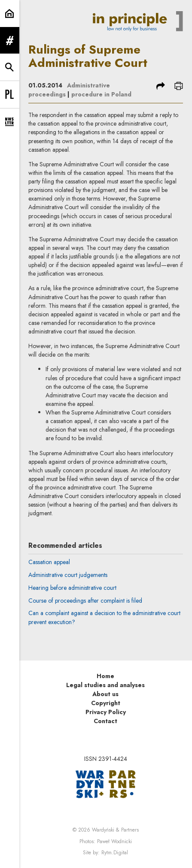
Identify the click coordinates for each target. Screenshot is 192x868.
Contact (105, 721)
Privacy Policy (106, 712)
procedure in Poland (101, 94)
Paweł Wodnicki (114, 841)
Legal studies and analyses (105, 685)
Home (105, 676)
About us (105, 694)
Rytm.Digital (115, 853)
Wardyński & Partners (115, 830)
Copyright (106, 703)
